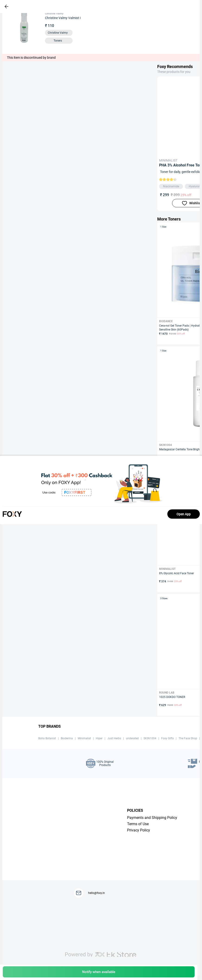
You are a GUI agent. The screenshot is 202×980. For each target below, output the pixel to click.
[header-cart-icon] (182, 6)
